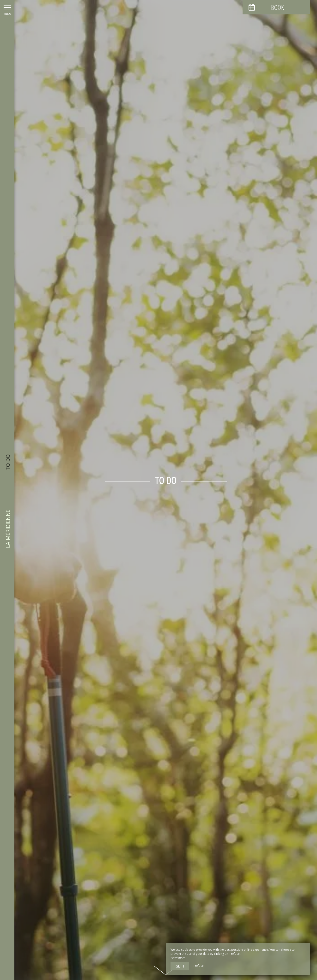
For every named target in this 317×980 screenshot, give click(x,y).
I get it (180, 966)
